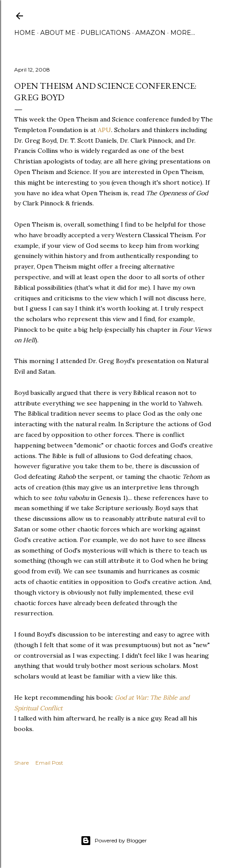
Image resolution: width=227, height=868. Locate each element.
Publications (106, 33)
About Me (58, 33)
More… (183, 33)
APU (104, 130)
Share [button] (21, 763)
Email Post (49, 763)
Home (25, 33)
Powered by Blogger (114, 841)
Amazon (150, 33)
